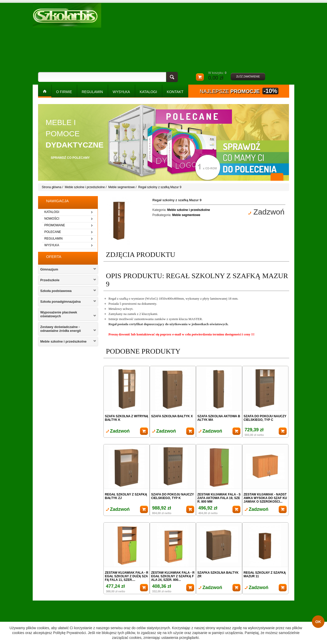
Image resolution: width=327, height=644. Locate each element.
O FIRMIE (64, 92)
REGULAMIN (92, 92)
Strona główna (52, 187)
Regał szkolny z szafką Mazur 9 (160, 187)
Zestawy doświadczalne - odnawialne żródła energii (61, 329)
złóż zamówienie (248, 77)
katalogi (52, 212)
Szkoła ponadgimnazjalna (61, 302)
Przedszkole (50, 280)
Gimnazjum (49, 269)
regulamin (54, 239)
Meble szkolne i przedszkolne (85, 187)
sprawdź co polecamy (70, 158)
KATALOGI (148, 92)
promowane (55, 225)
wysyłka (52, 245)
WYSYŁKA (121, 92)
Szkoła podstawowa (56, 291)
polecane (53, 232)
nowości (52, 219)
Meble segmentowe (122, 187)
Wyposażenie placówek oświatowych (59, 314)
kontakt (175, 92)
